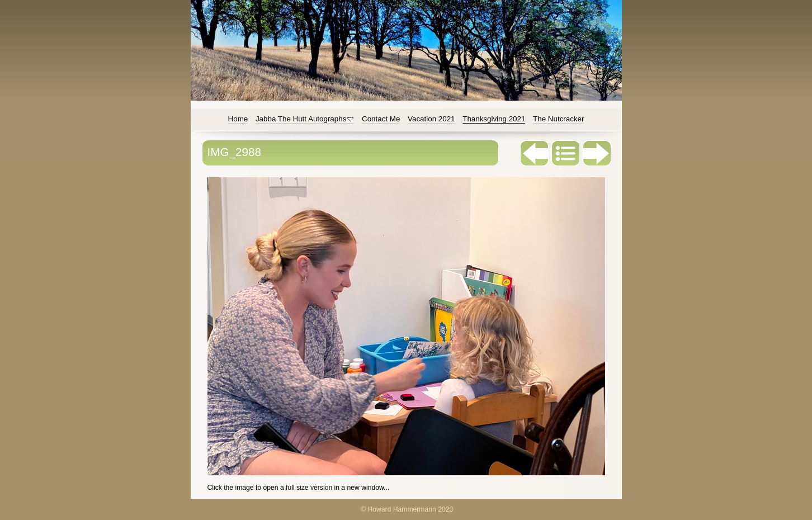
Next (597, 153)
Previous (535, 153)
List (566, 153)
